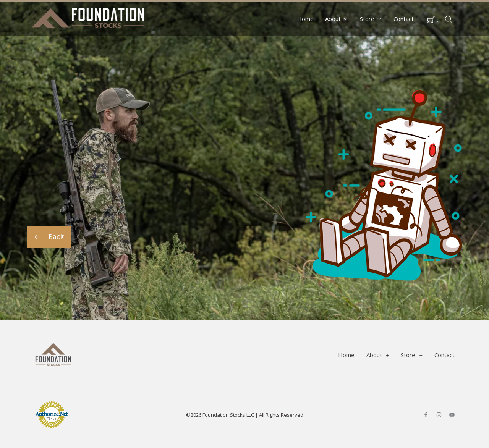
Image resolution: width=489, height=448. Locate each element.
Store (367, 19)
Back (49, 237)
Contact (404, 19)
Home (305, 19)
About (333, 19)
